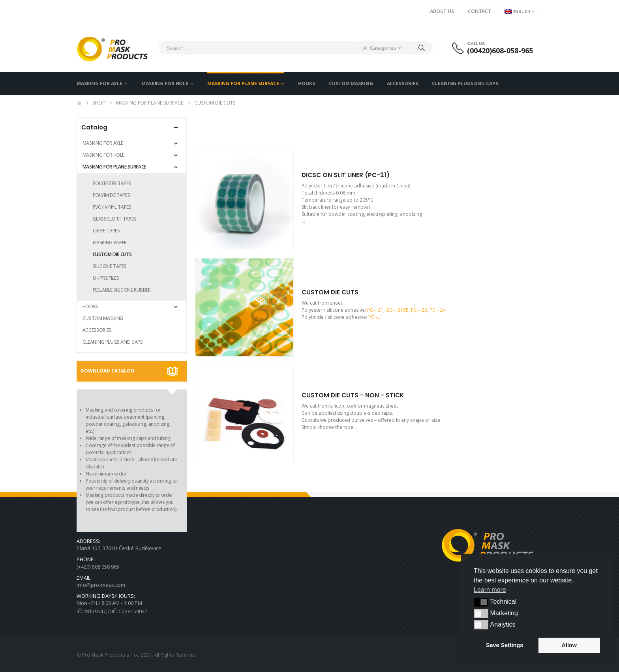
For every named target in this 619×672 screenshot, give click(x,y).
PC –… (375, 317)
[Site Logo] (115, 48)
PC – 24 (438, 310)
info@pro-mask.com (101, 585)
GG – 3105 (397, 310)
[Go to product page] (244, 201)
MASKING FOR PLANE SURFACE (243, 83)
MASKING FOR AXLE (99, 83)
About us (442, 11)
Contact (479, 11)
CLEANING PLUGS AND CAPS (465, 83)
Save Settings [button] (505, 645)
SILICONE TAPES (110, 266)
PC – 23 (419, 310)
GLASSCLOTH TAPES (114, 219)
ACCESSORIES (403, 83)
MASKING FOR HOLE (165, 83)
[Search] (422, 48)
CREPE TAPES (106, 231)
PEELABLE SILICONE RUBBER (122, 290)
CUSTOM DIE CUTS (112, 254)
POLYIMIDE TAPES (112, 195)
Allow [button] (569, 645)
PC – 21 (375, 310)
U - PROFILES (106, 278)
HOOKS (307, 83)
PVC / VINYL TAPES (112, 207)
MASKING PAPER (110, 242)
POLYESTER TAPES (112, 183)
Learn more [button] (490, 590)
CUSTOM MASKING (351, 83)
